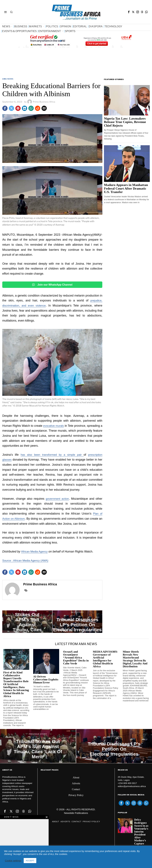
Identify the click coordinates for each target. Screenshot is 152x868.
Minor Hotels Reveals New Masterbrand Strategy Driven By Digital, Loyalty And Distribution (135, 659)
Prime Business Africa (41, 102)
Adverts (76, 783)
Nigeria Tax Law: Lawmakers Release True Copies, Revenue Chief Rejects (125, 122)
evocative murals (55, 426)
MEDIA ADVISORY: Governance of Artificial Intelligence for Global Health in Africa (105, 659)
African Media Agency (35, 552)
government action (57, 499)
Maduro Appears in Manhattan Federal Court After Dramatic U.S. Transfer (126, 188)
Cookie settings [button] (13, 861)
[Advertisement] (62, 68)
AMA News (8, 79)
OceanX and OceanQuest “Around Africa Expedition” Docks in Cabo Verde (76, 658)
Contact (76, 789)
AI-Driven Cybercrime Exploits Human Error (46, 680)
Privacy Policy (76, 795)
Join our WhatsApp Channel (52, 285)
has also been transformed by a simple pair (51, 455)
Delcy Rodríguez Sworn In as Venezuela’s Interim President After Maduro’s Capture (141, 832)
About (76, 777)
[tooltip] (129, 12)
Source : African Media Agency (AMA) (27, 560)
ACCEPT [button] (30, 861)
